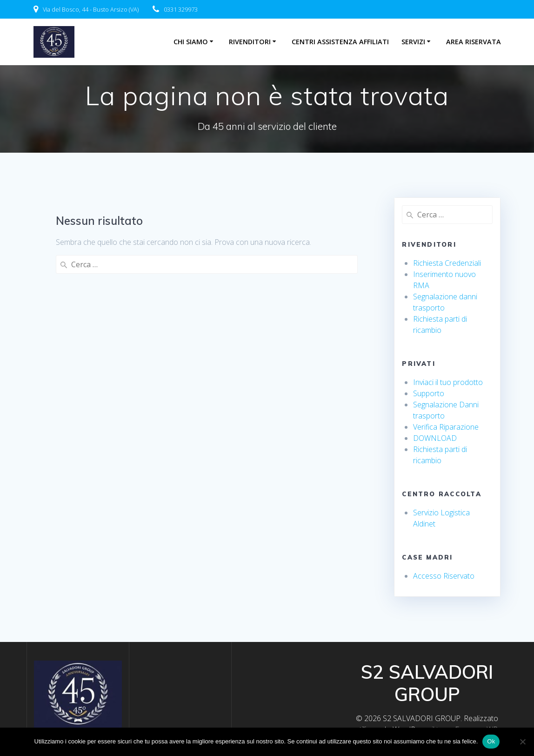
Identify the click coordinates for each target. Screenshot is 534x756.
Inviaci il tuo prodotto (448, 382)
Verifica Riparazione (446, 427)
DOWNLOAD (435, 438)
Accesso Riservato (444, 576)
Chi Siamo (191, 42)
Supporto (429, 393)
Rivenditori (250, 42)
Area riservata (474, 42)
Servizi (413, 42)
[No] (522, 742)
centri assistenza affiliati (340, 42)
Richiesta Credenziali (447, 263)
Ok (491, 741)
